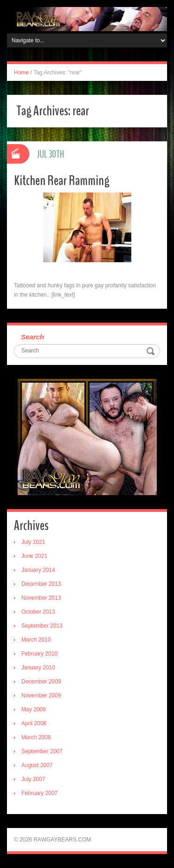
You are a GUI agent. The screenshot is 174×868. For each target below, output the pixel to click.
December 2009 (41, 682)
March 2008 (36, 737)
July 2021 (33, 542)
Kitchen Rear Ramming (62, 181)
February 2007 (39, 793)
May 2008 (34, 709)
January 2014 (38, 570)
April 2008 (34, 723)
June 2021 (34, 556)
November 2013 (41, 598)
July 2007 (33, 779)
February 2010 (39, 654)
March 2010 (36, 640)
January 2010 (38, 668)
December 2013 (41, 584)
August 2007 (37, 765)
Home (21, 73)
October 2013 (38, 612)
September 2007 (42, 751)
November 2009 (41, 696)
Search (32, 337)
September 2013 (42, 626)
